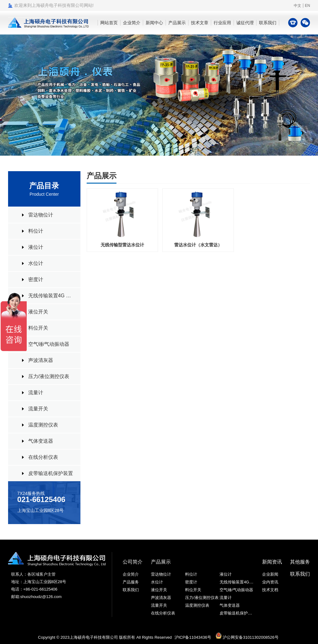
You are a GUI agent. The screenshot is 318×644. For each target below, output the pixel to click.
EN (308, 6)
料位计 (36, 231)
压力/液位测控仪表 (49, 376)
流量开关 (38, 409)
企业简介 (131, 574)
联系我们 (131, 590)
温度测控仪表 (43, 425)
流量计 (36, 393)
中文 (298, 6)
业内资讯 (270, 582)
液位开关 (38, 312)
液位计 (36, 247)
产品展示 (161, 562)
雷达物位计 (41, 215)
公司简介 (133, 562)
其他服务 (300, 562)
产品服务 (131, 582)
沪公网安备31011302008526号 (247, 637)
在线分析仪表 (43, 457)
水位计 (36, 263)
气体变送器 (41, 441)
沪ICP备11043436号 (193, 637)
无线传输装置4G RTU (51, 296)
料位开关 (38, 328)
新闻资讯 (272, 562)
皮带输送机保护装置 (51, 473)
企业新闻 (270, 574)
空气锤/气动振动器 (49, 344)
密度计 (36, 279)
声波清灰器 (41, 360)
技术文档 (270, 590)
